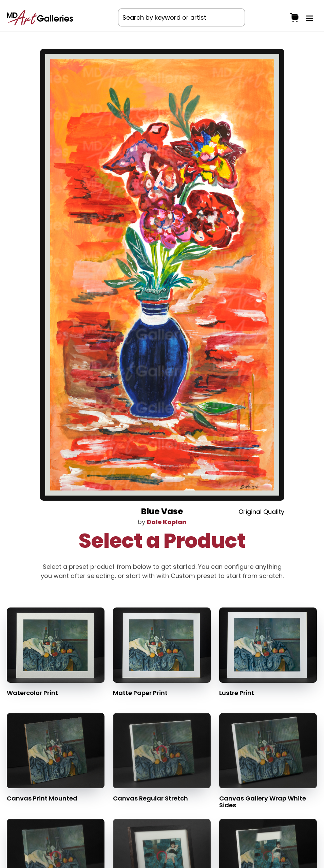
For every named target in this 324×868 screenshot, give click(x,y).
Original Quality (261, 512)
